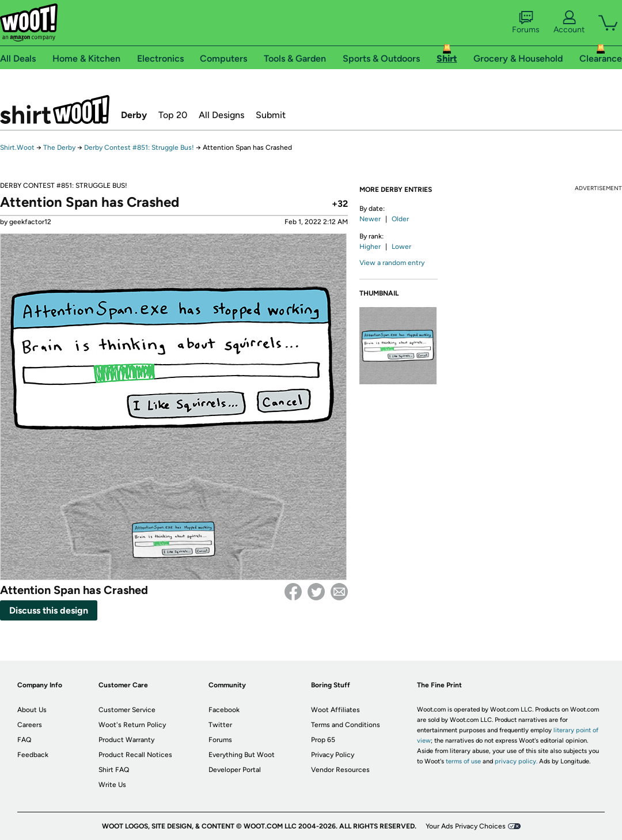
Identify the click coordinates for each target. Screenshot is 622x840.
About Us (32, 710)
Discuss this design (49, 610)
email (339, 592)
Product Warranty (126, 740)
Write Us (112, 785)
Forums (526, 22)
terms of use (463, 761)
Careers (30, 725)
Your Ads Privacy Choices (466, 826)
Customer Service (127, 710)
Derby (134, 115)
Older (400, 219)
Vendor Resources (340, 770)
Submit (271, 115)
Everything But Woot (242, 755)
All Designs (221, 115)
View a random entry (392, 263)
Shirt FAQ (114, 770)
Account (569, 22)
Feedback (33, 755)
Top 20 (173, 115)
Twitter (316, 592)
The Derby (59, 147)
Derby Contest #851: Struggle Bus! (139, 147)
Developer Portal (235, 770)
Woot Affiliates (335, 710)
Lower (401, 247)
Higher (370, 247)
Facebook (293, 592)
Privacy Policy (333, 755)
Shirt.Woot (55, 109)
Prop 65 (323, 740)
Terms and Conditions (346, 725)
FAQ (24, 740)
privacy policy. (516, 761)
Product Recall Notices (135, 755)
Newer (370, 219)
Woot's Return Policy (132, 725)
